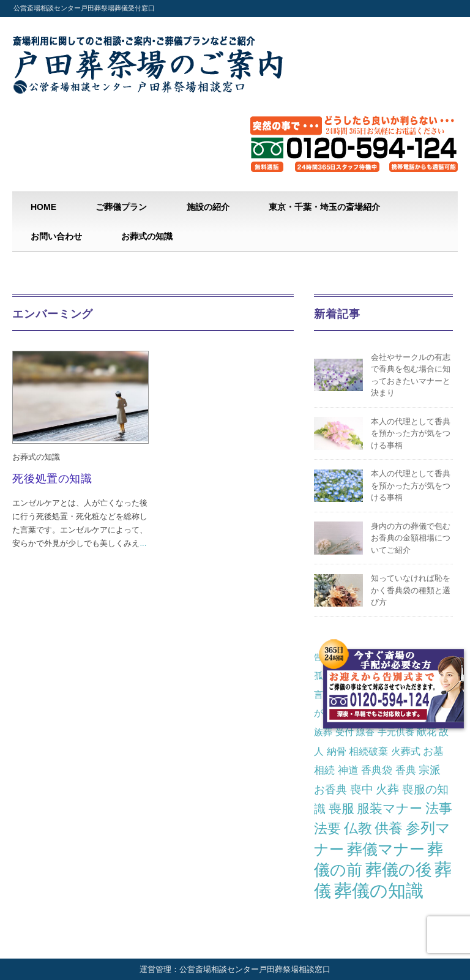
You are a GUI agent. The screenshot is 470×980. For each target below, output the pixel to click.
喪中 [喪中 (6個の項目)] (362, 789)
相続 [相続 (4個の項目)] (324, 770)
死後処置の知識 (52, 479)
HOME (43, 207)
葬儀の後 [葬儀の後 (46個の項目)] (399, 870)
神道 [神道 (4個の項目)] (348, 770)
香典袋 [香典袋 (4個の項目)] (377, 770)
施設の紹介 (208, 207)
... (143, 543)
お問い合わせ (56, 236)
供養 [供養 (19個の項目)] (389, 828)
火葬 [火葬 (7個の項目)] (387, 789)
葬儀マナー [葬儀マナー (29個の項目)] (386, 849)
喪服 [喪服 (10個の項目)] (341, 808)
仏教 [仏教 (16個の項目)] (358, 829)
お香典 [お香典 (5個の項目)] (330, 790)
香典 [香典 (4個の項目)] (406, 770)
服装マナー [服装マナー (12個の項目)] (390, 809)
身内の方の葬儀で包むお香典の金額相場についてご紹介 (411, 538)
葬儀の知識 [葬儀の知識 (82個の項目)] (379, 890)
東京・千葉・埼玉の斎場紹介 (324, 207)
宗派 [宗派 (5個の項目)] (430, 770)
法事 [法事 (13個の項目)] (439, 808)
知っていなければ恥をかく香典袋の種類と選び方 (411, 590)
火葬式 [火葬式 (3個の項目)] (406, 751)
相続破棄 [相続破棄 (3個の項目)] (368, 751)
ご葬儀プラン (121, 207)
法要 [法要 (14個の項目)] (327, 829)
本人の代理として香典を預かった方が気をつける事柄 (411, 433)
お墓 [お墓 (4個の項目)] (433, 751)
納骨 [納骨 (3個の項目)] (337, 751)
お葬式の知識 (147, 236)
